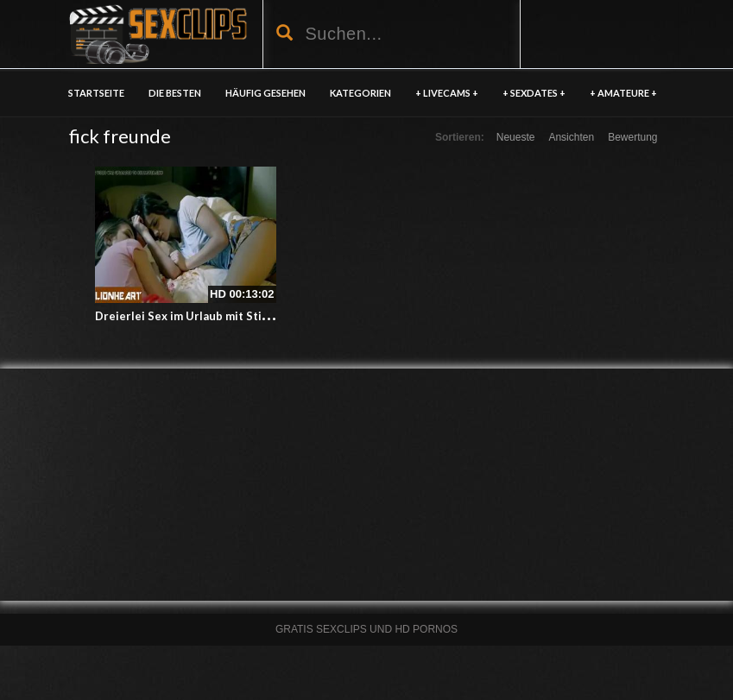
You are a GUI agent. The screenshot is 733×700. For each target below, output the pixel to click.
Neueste (516, 137)
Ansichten (571, 137)
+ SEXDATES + (534, 93)
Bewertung (632, 137)
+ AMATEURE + (623, 93)
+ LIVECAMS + (447, 93)
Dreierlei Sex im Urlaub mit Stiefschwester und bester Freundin (270, 316)
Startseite (96, 93)
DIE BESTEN (175, 93)
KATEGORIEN (360, 93)
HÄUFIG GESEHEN (265, 93)
